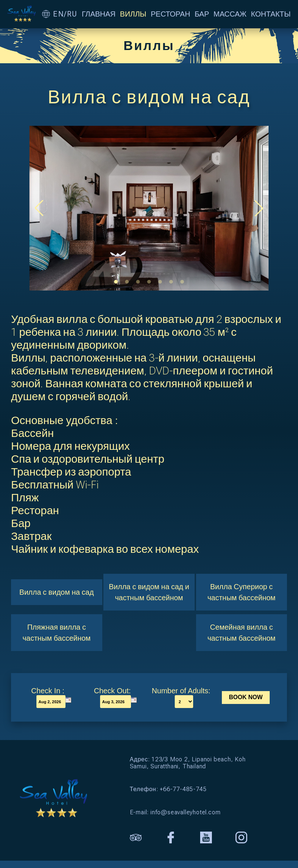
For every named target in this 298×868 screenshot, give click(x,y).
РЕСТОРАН (171, 14)
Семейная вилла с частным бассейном (242, 633)
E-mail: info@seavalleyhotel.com (175, 812)
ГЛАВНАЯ (99, 14)
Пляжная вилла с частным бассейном (56, 633)
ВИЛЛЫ (133, 14)
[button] (116, 282)
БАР (202, 14)
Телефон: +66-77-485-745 (168, 789)
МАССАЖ (230, 14)
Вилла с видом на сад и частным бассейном (149, 592)
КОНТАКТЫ (271, 14)
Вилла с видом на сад (57, 592)
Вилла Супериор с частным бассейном (242, 592)
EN (58, 14)
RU (72, 14)
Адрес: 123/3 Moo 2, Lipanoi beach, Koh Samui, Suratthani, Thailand (188, 763)
